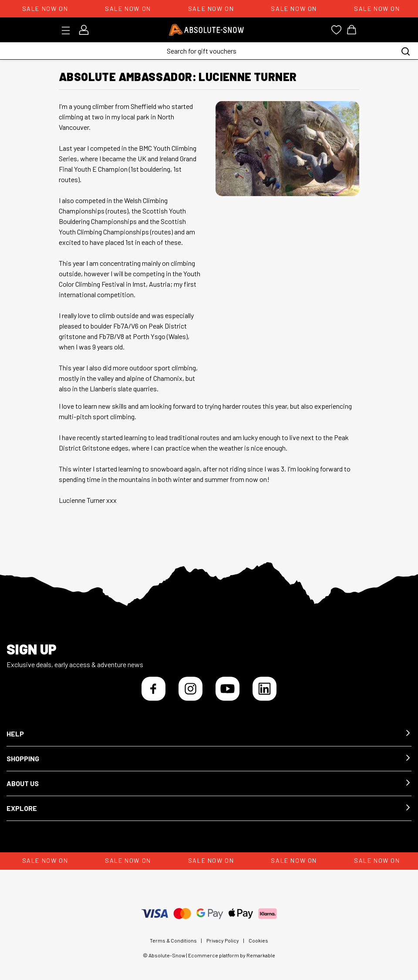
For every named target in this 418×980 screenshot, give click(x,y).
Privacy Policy (223, 940)
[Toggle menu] (69, 31)
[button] (209, 734)
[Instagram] (190, 689)
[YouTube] (228, 689)
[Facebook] (153, 689)
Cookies (258, 940)
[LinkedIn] (265, 689)
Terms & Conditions (173, 940)
